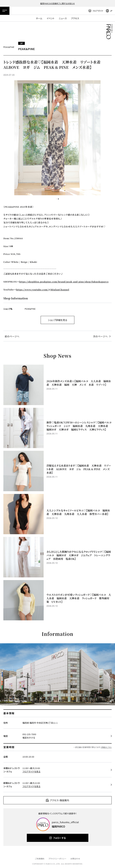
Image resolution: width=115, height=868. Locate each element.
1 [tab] (56, 199)
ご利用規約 (40, 859)
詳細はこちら (106, 747)
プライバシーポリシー (57, 859)
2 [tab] (58, 199)
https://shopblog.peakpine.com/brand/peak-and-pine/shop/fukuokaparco (64, 282)
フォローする (59, 838)
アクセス (75, 18)
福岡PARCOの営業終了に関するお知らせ (57, 3)
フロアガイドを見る (31, 771)
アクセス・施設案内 (60, 800)
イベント (50, 18)
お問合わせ (75, 859)
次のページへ (100, 336)
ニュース (63, 18)
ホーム (39, 18)
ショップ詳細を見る (58, 320)
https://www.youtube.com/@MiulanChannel (43, 290)
